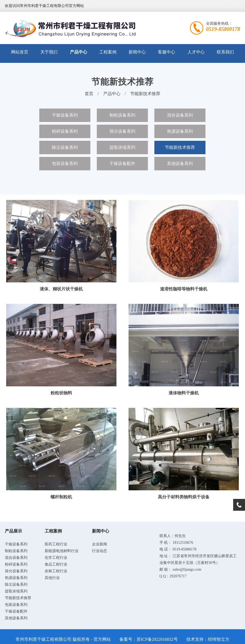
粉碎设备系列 (65, 131)
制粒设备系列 (122, 115)
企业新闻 (100, 544)
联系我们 (225, 52)
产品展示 (13, 531)
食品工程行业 (56, 564)
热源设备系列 (180, 131)
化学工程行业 (56, 558)
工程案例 (108, 52)
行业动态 (100, 551)
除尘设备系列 (65, 147)
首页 (89, 94)
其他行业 (52, 578)
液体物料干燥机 (184, 393)
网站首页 (20, 52)
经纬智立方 (219, 639)
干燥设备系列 (65, 115)
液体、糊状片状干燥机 (61, 289)
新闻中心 (137, 52)
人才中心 (196, 52)
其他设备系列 (180, 163)
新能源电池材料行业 (62, 551)
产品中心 (79, 52)
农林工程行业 (56, 571)
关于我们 (49, 52)
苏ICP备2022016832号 (157, 639)
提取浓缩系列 (122, 147)
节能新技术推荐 (145, 94)
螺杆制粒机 (61, 497)
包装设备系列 (65, 163)
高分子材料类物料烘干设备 (184, 497)
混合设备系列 (180, 115)
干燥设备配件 (122, 163)
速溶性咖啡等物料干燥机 (184, 289)
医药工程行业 (56, 544)
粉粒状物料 (61, 393)
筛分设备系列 (122, 131)
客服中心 (166, 52)
